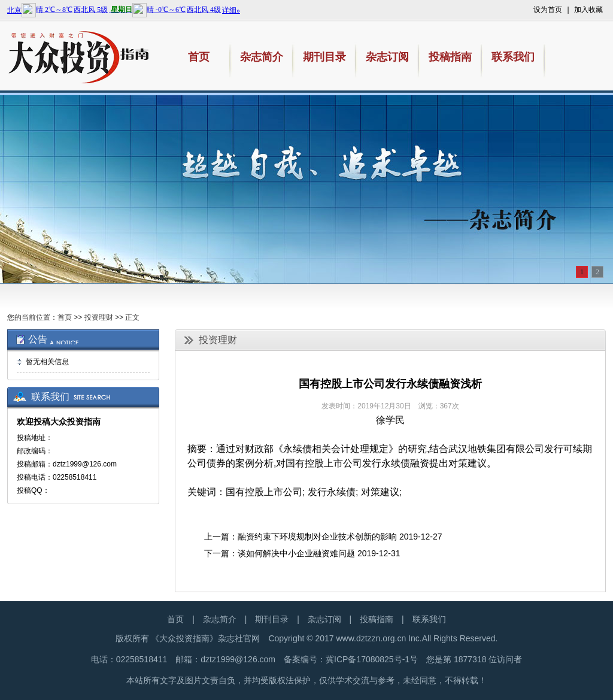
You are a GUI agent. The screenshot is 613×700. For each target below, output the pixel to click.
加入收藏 (588, 10)
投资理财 (99, 317)
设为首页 (548, 10)
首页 (65, 317)
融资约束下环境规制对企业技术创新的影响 (317, 537)
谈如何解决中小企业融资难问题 (296, 553)
